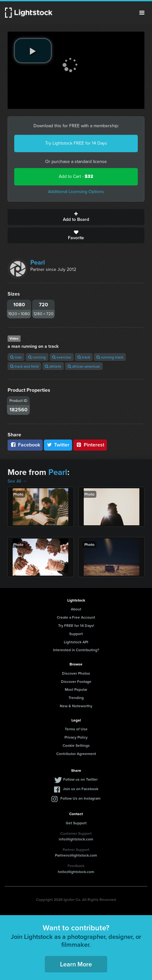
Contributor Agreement (76, 754)
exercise (62, 357)
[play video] (33, 51)
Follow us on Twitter (80, 779)
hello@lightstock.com (76, 872)
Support (76, 634)
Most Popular (76, 689)
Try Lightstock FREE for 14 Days (76, 143)
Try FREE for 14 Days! (76, 625)
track (84, 357)
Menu (142, 13)
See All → (17, 481)
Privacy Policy (76, 737)
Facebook (25, 445)
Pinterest (90, 445)
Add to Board (76, 217)
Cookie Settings (76, 745)
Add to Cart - (76, 176)
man (16, 357)
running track (110, 357)
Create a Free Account (76, 617)
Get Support (76, 823)
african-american (84, 366)
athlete (53, 366)
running (37, 357)
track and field (24, 366)
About (76, 609)
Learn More (76, 964)
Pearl (38, 262)
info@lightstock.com (76, 839)
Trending (76, 698)
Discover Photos (76, 673)
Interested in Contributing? (76, 650)
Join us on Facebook (81, 789)
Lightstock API (76, 642)
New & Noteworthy (76, 706)
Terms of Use (76, 729)
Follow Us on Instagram (80, 798)
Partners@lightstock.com (76, 855)
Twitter (58, 445)
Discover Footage (76, 681)
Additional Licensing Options (76, 192)
